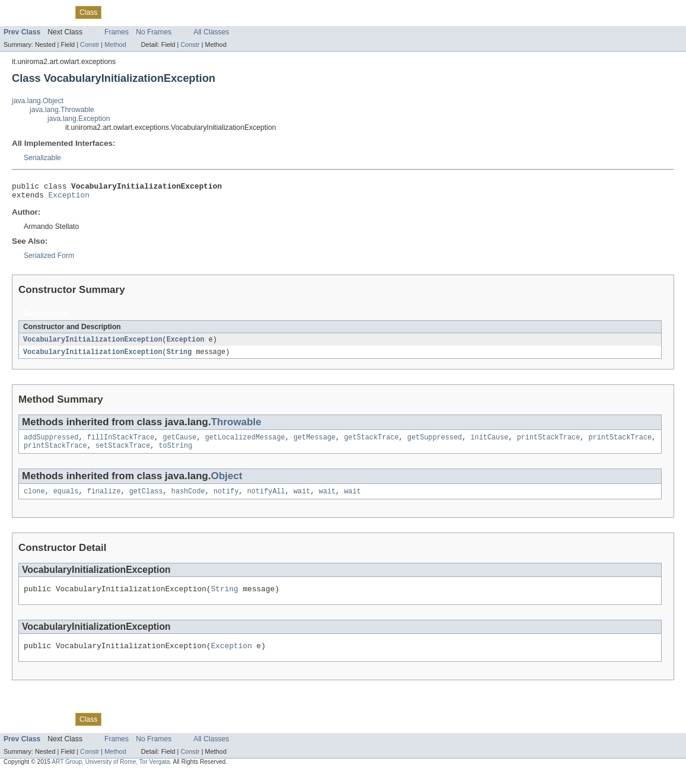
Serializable (42, 158)
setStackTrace (123, 452)
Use (114, 12)
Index (203, 12)
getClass (146, 499)
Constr (90, 44)
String (179, 356)
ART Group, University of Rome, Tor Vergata (111, 774)
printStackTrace (549, 443)
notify (226, 499)
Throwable (236, 427)
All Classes (211, 32)
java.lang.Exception (79, 119)
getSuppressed (435, 443)
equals (66, 499)
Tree (135, 12)
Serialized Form (49, 259)
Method (115, 44)
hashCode (188, 499)
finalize (104, 499)
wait (302, 499)
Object (227, 483)
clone (34, 499)
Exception (69, 198)
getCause (180, 443)
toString (175, 452)
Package (55, 12)
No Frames (154, 32)
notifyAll (266, 499)
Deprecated (169, 12)
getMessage (315, 443)
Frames (117, 32)
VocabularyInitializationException (93, 343)
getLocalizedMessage (245, 443)
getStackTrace (371, 443)
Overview (19, 12)
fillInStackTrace (121, 443)
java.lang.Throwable (62, 110)
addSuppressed (51, 443)
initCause (489, 443)
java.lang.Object (38, 101)
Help (226, 12)
